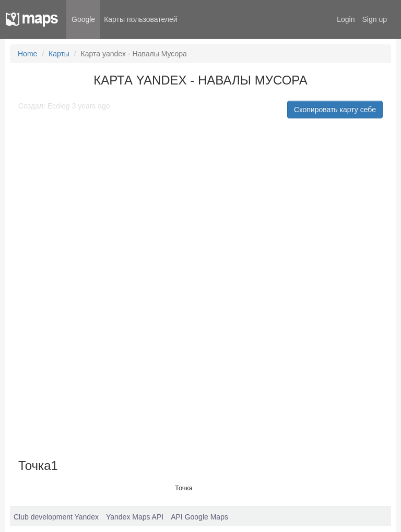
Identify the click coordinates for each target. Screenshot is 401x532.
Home (27, 54)
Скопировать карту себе (335, 110)
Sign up (375, 19)
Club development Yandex (56, 517)
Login (346, 19)
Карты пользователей (140, 19)
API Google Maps (199, 517)
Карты (59, 54)
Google (83, 19)
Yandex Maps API (135, 517)
